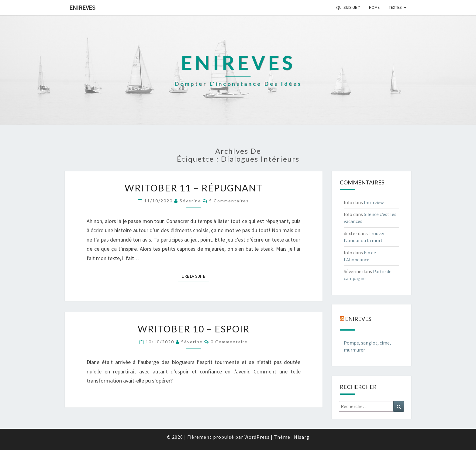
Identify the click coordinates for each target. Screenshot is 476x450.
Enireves (82, 7)
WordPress (257, 437)
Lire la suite (195, 276)
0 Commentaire (229, 342)
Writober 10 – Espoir (194, 329)
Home (374, 7)
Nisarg (302, 437)
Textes (395, 7)
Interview (374, 202)
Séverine (190, 201)
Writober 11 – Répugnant (194, 188)
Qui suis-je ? (348, 7)
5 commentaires (229, 201)
